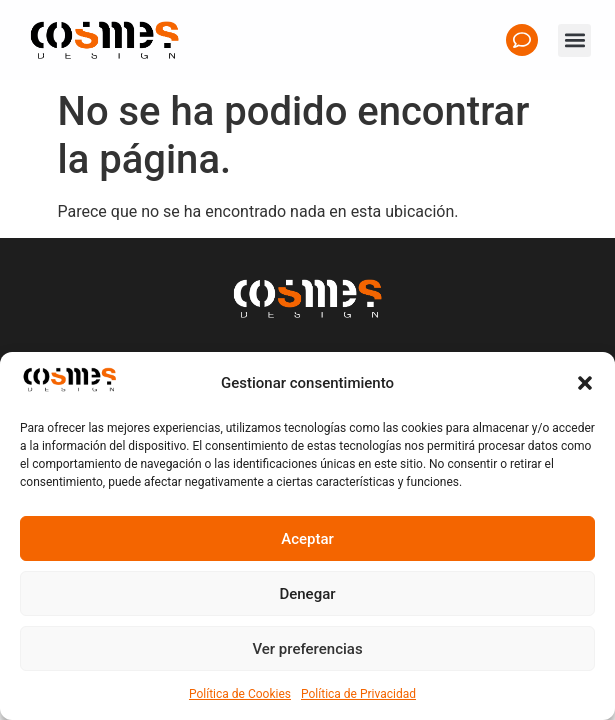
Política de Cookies (240, 694)
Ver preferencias (307, 649)
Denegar (307, 594)
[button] (585, 383)
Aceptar (307, 539)
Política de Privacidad (358, 694)
